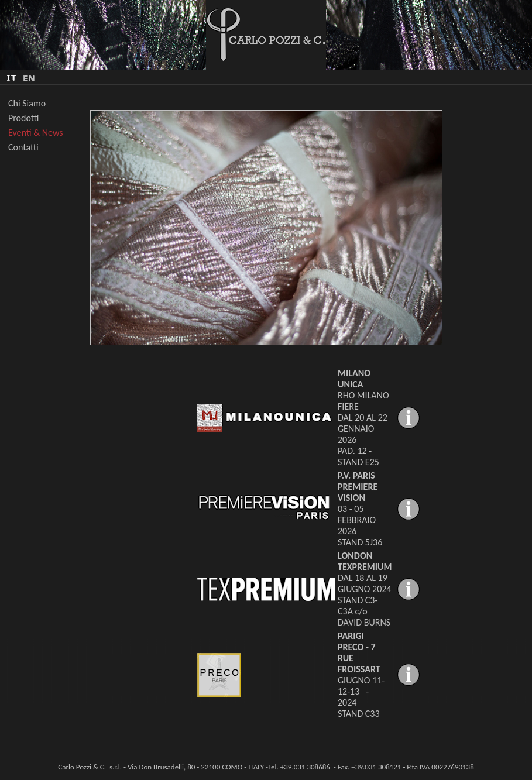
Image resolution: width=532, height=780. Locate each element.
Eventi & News (36, 133)
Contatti (23, 147)
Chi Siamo (27, 103)
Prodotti (24, 118)
